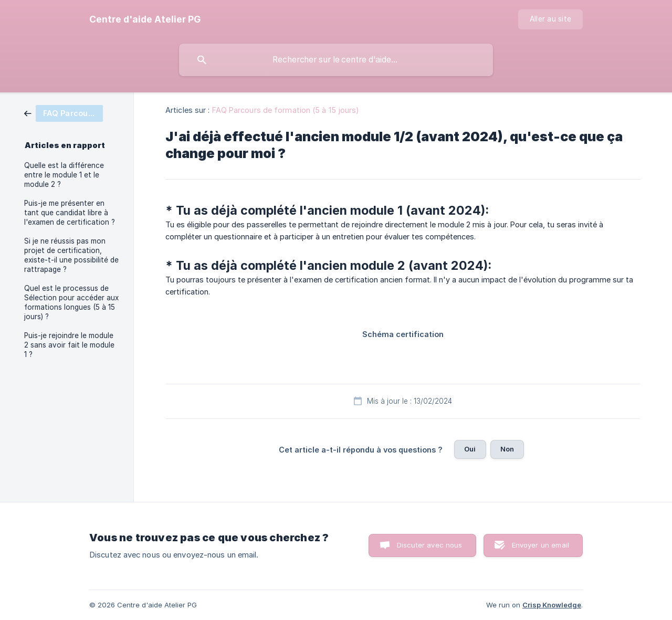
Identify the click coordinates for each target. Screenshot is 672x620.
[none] (145, 19)
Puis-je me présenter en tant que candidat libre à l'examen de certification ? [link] (70, 213)
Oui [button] (470, 449)
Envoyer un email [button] (540, 545)
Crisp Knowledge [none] (552, 605)
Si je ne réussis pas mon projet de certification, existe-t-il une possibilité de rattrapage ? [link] (71, 255)
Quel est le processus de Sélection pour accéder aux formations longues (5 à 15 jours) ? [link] (71, 302)
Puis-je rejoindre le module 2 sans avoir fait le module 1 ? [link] (69, 345)
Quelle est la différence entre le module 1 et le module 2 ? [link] (64, 175)
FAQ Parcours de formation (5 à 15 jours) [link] (286, 110)
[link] (64, 113)
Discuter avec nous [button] (430, 545)
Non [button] (507, 449)
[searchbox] (336, 60)
